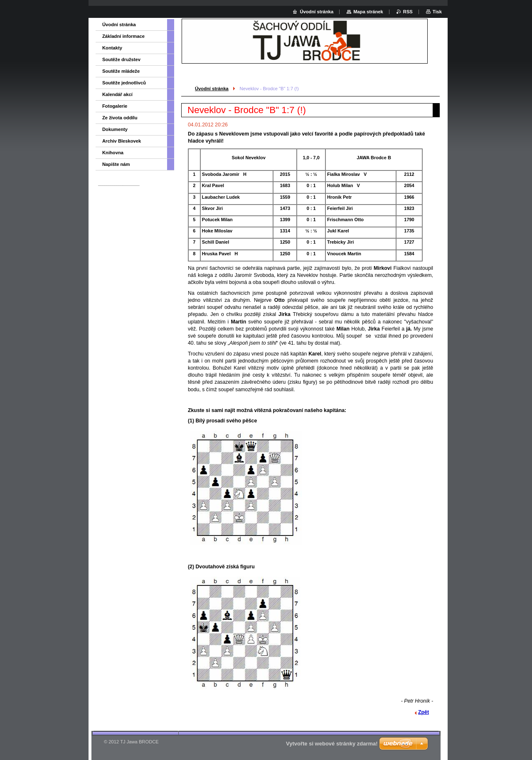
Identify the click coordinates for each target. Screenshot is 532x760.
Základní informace (123, 36)
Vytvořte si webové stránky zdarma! (332, 744)
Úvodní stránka (212, 89)
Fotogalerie (115, 106)
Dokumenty (115, 129)
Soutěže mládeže (121, 71)
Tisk (437, 12)
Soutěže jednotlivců (124, 83)
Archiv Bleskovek (122, 141)
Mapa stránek (368, 12)
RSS (408, 12)
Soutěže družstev (121, 59)
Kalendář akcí (117, 94)
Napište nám (116, 164)
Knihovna (113, 153)
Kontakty (112, 48)
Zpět (424, 712)
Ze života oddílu (120, 118)
